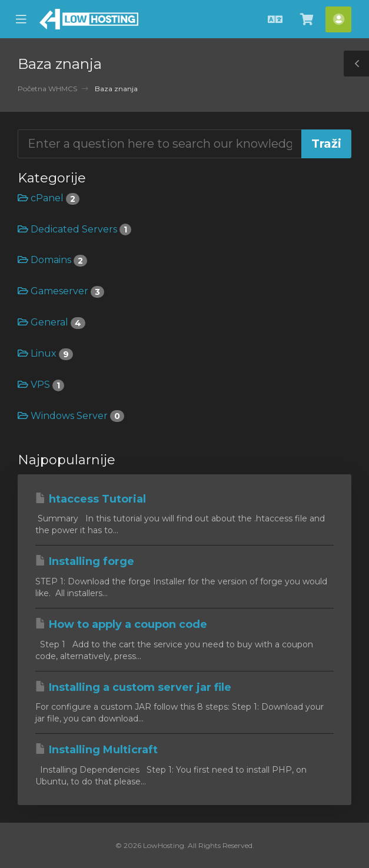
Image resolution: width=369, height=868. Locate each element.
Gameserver (61, 291)
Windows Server (71, 416)
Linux (45, 353)
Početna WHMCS (47, 89)
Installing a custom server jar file (133, 687)
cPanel (49, 198)
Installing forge (85, 561)
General (51, 322)
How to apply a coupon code (121, 624)
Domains (52, 260)
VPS (41, 385)
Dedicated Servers (74, 229)
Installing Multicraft (97, 750)
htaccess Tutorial (91, 499)
